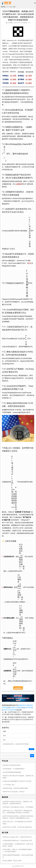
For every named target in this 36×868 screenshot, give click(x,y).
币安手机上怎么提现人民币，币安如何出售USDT (17, 837)
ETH (29, 263)
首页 (8, 7)
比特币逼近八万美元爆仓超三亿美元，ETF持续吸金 (18, 807)
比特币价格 (28, 708)
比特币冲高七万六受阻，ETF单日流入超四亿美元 (17, 827)
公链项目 (19, 184)
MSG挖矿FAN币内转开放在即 (11, 765)
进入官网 (13, 76)
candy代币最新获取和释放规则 (12, 772)
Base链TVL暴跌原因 (16, 708)
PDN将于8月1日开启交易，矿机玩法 (13, 792)
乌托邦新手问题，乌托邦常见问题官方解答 (15, 788)
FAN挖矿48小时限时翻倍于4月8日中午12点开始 (17, 781)
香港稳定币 (20, 310)
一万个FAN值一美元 (9, 785)
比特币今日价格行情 (9, 710)
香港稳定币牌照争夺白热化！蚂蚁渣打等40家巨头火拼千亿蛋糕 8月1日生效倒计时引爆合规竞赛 (18, 720)
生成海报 (18, 688)
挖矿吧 (13, 866)
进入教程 (13, 79)
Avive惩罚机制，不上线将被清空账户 (14, 769)
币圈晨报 (12, 7)
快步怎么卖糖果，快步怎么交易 (12, 861)
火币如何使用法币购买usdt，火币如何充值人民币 (17, 841)
